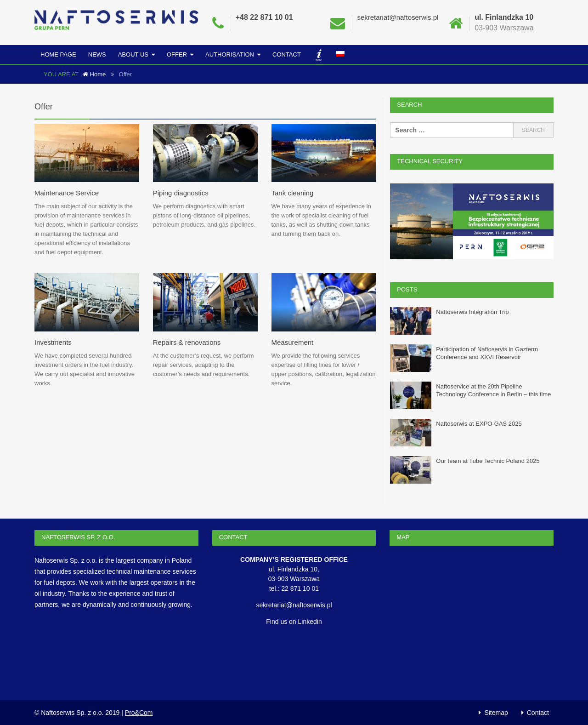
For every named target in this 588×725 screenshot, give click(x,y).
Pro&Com (139, 712)
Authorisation (230, 54)
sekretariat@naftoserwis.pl (398, 17)
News (97, 54)
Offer (177, 54)
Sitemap (496, 712)
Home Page (58, 54)
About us (133, 54)
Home (94, 74)
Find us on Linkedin (294, 621)
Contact (287, 54)
